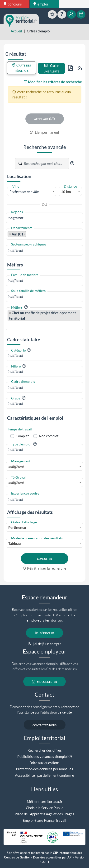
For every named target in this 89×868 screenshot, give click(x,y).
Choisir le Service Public (44, 808)
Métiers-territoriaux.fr (45, 802)
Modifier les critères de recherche (53, 82)
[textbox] (32, 192)
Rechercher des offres (45, 750)
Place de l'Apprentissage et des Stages (44, 814)
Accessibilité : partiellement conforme (44, 775)
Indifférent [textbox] (16, 467)
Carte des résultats (21, 68)
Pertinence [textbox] (17, 527)
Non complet (49, 436)
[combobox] (32, 191)
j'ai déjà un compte (44, 644)
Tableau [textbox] (15, 543)
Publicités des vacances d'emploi (42, 756)
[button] (72, 163)
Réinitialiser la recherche (45, 568)
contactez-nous (44, 725)
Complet (22, 436)
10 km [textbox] (66, 192)
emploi (41, 4)
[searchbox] (44, 218)
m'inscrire (44, 633)
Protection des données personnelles (44, 769)
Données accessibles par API (53, 857)
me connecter (44, 682)
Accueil (16, 31)
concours (13, 4)
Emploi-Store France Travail (44, 820)
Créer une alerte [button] (51, 68)
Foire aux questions (44, 763)
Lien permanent (44, 132)
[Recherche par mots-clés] (46, 163)
